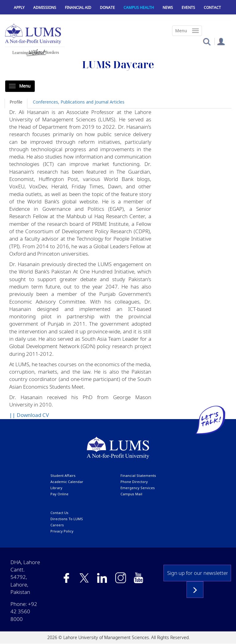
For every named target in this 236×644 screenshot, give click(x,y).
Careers (57, 525)
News (168, 8)
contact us (59, 513)
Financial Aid (78, 8)
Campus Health (139, 8)
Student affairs (63, 475)
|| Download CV (29, 415)
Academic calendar (67, 482)
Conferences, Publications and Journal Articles (79, 102)
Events (188, 8)
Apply (19, 8)
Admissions (45, 8)
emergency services (138, 488)
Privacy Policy (62, 531)
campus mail (131, 494)
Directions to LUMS (67, 519)
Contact (212, 8)
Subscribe (195, 590)
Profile (16, 102)
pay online (59, 494)
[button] (207, 41)
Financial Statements (138, 475)
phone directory (134, 482)
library (56, 488)
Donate (107, 8)
